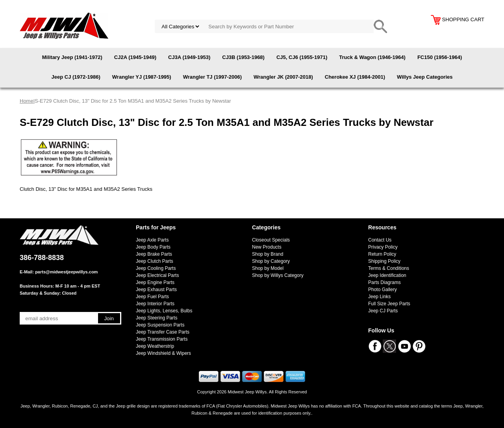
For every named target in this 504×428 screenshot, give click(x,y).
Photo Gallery (383, 290)
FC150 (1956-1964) (440, 57)
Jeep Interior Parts (155, 304)
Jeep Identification (387, 275)
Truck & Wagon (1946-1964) (372, 57)
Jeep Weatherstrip (155, 346)
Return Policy (382, 254)
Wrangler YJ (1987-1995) (142, 77)
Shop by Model (268, 268)
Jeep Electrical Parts (157, 275)
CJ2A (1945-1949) (135, 57)
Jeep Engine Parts (155, 282)
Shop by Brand (268, 254)
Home (27, 101)
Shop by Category (271, 261)
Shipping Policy (384, 261)
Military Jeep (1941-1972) (72, 57)
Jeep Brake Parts (154, 254)
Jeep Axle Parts (152, 240)
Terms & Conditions (389, 268)
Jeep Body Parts (153, 247)
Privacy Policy (383, 247)
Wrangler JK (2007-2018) (283, 77)
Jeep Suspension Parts (160, 325)
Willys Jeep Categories (425, 77)
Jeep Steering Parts (157, 318)
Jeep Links (379, 297)
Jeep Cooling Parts (156, 268)
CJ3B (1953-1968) (243, 57)
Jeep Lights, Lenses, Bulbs (164, 311)
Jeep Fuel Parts (152, 297)
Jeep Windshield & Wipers (163, 353)
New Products (267, 247)
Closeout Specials (271, 240)
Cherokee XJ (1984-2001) (355, 77)
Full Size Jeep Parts (389, 304)
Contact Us (380, 240)
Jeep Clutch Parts (155, 261)
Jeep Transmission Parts (162, 339)
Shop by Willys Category (278, 275)
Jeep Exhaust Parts (156, 290)
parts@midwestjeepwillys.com (66, 272)
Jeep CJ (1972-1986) (76, 77)
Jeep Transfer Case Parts (163, 332)
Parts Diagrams (384, 282)
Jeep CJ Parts (383, 311)
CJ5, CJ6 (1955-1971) (302, 57)
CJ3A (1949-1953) (189, 57)
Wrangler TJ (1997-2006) (212, 77)
